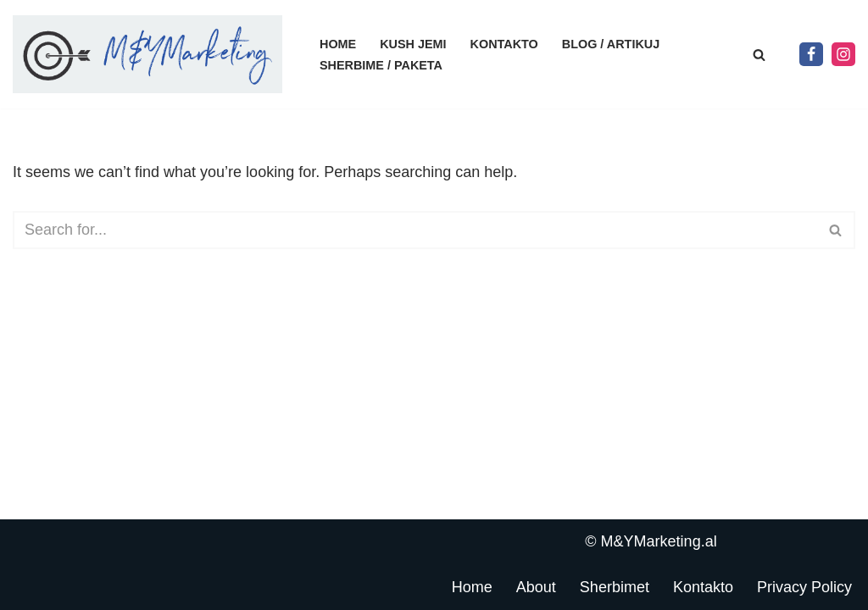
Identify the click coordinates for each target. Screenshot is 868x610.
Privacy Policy (804, 587)
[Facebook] (811, 54)
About (536, 587)
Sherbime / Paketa (381, 65)
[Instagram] (843, 54)
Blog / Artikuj (611, 44)
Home (338, 44)
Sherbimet (615, 587)
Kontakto (504, 44)
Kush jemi (413, 44)
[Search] (759, 55)
